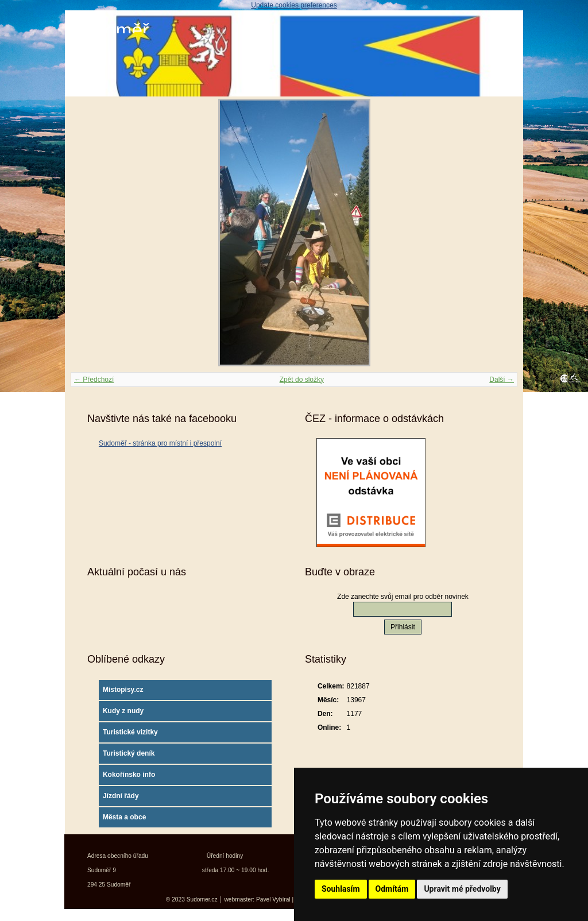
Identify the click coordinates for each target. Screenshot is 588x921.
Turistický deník (129, 753)
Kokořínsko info (129, 775)
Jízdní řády (121, 796)
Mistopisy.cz (123, 690)
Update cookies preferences (294, 5)
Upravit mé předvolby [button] (462, 889)
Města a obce (124, 817)
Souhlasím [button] (341, 889)
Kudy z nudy (123, 711)
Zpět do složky (302, 380)
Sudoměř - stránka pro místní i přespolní (160, 443)
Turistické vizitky (130, 732)
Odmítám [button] (392, 889)
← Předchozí (94, 380)
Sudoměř (110, 30)
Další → (502, 380)
